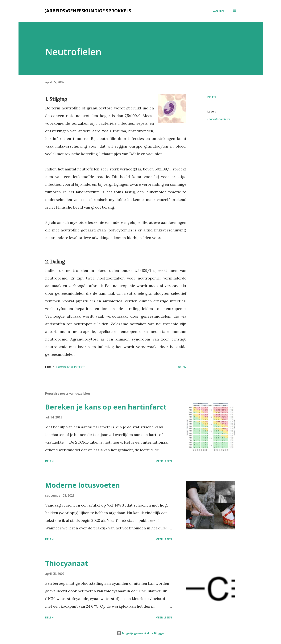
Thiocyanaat (67, 563)
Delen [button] (212, 97)
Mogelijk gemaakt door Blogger (141, 633)
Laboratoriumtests (219, 119)
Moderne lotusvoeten (83, 485)
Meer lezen (164, 461)
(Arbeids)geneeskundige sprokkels (88, 11)
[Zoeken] (218, 11)
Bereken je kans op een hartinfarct (106, 407)
